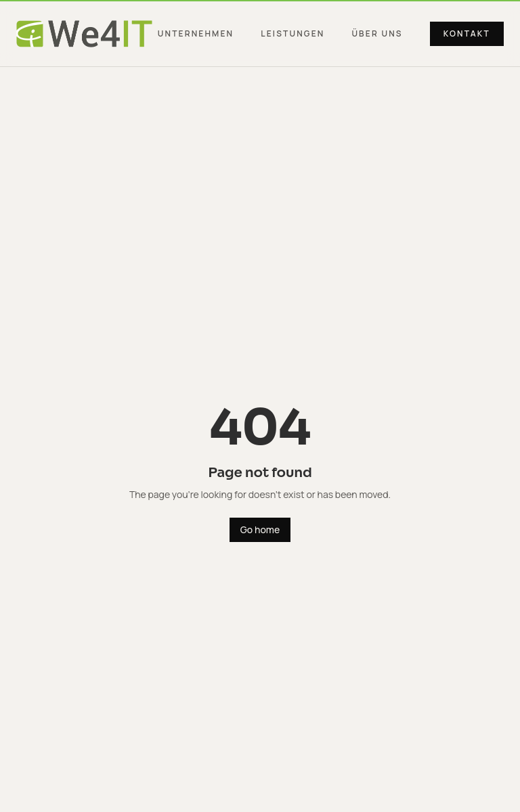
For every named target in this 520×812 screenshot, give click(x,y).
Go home (260, 529)
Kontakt (467, 33)
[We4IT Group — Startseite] (84, 34)
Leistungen (292, 34)
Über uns (377, 34)
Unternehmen (196, 34)
